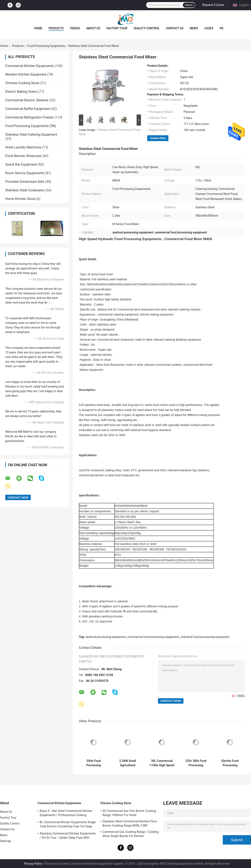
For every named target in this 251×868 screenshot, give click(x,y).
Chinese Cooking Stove (22, 83)
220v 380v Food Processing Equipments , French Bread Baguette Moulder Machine (196, 763)
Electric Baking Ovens (21, 92)
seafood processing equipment (106, 637)
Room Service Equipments (25, 173)
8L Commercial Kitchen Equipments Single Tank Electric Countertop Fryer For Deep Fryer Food (68, 825)
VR (222, 28)
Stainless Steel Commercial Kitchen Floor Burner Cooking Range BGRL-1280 (130, 823)
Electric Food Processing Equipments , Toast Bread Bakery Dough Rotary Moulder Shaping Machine (230, 763)
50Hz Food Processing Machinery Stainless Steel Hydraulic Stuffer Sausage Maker (94, 763)
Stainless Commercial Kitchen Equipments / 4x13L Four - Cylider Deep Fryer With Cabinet (68, 836)
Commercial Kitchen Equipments (29, 66)
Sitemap (5, 841)
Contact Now (158, 138)
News (194, 28)
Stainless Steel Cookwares (25, 190)
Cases (209, 28)
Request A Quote (213, 5)
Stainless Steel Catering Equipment (31, 135)
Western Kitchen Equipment (26, 74)
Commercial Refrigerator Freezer (29, 117)
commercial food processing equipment (153, 637)
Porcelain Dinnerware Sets (25, 182)
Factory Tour (117, 28)
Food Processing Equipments (46, 46)
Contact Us (175, 28)
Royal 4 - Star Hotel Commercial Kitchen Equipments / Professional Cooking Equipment (66, 814)
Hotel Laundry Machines (23, 147)
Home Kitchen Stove (20, 199)
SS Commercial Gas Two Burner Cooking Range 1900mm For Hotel (129, 813)
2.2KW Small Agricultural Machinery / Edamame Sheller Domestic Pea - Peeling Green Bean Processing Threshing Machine (128, 763)
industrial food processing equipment (205, 637)
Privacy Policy (33, 864)
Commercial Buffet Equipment (28, 109)
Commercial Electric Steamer (27, 100)
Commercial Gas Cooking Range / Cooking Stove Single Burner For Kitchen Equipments (131, 835)
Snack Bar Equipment (21, 164)
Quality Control (147, 28)
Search (189, 5)
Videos (75, 28)
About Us (93, 28)
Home (38, 28)
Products (56, 28)
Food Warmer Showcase (23, 156)
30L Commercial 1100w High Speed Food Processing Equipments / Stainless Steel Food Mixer (162, 763)
